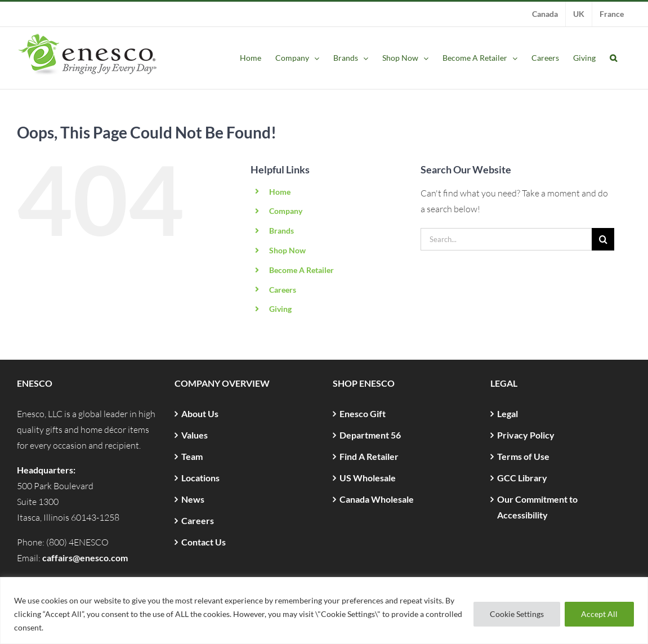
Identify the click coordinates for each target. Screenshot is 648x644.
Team (192, 456)
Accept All (599, 614)
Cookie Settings (517, 614)
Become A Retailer (301, 270)
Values (195, 435)
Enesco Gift (363, 413)
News (193, 499)
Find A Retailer (369, 456)
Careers (283, 290)
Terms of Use (523, 456)
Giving (280, 309)
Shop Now (287, 250)
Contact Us (204, 542)
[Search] (603, 239)
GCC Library (522, 478)
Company (286, 211)
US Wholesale (368, 478)
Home (280, 192)
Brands (281, 231)
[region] (324, 611)
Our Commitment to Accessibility (537, 507)
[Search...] (506, 239)
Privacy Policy (526, 435)
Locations (200, 478)
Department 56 (370, 435)
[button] (613, 58)
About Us (200, 413)
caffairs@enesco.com (85, 558)
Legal (508, 413)
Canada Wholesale (377, 499)
